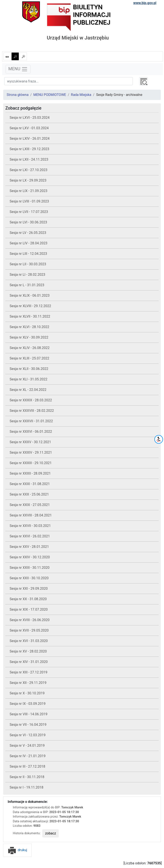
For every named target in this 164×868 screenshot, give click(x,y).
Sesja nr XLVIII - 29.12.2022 (30, 306)
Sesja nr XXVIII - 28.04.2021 (31, 515)
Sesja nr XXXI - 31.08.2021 (30, 484)
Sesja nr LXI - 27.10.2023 (29, 170)
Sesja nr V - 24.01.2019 (27, 746)
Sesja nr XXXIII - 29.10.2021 (31, 463)
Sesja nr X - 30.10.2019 (27, 693)
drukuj (17, 850)
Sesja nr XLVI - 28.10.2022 (29, 327)
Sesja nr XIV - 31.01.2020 (29, 662)
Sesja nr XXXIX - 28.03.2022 (31, 400)
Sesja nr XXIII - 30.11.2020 (30, 568)
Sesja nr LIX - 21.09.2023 (29, 191)
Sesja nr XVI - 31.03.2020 (29, 641)
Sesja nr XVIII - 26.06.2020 (30, 620)
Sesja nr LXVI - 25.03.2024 (30, 118)
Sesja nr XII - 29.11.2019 (28, 683)
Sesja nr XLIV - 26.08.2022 (30, 348)
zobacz (51, 833)
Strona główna (18, 95)
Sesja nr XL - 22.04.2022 (28, 390)
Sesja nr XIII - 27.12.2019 (29, 672)
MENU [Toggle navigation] (18, 69)
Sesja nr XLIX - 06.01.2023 (30, 295)
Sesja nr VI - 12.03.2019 (28, 735)
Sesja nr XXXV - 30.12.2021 (30, 442)
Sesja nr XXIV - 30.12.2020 (30, 557)
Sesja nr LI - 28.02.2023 (27, 275)
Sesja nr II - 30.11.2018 (27, 777)
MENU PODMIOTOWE (50, 95)
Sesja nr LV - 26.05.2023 (28, 233)
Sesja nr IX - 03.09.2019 (28, 704)
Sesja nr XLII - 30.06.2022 (29, 369)
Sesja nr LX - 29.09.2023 (28, 180)
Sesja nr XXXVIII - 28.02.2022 (32, 411)
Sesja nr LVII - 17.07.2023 (29, 212)
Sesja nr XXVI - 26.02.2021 (30, 536)
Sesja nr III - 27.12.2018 (27, 766)
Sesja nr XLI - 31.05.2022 (29, 379)
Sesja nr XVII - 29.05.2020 (29, 630)
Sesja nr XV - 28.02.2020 (28, 651)
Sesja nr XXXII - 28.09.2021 (30, 473)
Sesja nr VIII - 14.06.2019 (29, 714)
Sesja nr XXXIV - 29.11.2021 (31, 452)
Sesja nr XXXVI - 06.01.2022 (31, 432)
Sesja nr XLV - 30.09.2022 (29, 337)
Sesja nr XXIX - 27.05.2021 (30, 505)
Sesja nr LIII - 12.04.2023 (28, 254)
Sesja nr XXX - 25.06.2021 (29, 494)
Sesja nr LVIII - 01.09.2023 (29, 201)
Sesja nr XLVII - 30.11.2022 (30, 316)
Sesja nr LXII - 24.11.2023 (29, 159)
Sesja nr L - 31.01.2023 (27, 285)
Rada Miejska (81, 95)
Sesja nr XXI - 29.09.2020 (29, 589)
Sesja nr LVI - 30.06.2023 (28, 222)
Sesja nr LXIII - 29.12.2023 (29, 149)
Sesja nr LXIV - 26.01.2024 (30, 139)
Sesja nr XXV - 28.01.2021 (29, 547)
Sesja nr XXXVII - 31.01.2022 (31, 421)
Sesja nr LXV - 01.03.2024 (29, 128)
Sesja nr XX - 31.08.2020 (28, 599)
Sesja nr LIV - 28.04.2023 (29, 243)
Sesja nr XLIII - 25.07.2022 (29, 358)
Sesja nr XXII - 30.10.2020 (29, 578)
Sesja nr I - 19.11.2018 (26, 787)
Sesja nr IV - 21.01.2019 (28, 756)
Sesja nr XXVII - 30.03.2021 (30, 526)
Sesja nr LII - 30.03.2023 (28, 264)
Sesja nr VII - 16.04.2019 (28, 725)
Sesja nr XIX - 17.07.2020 (29, 609)
